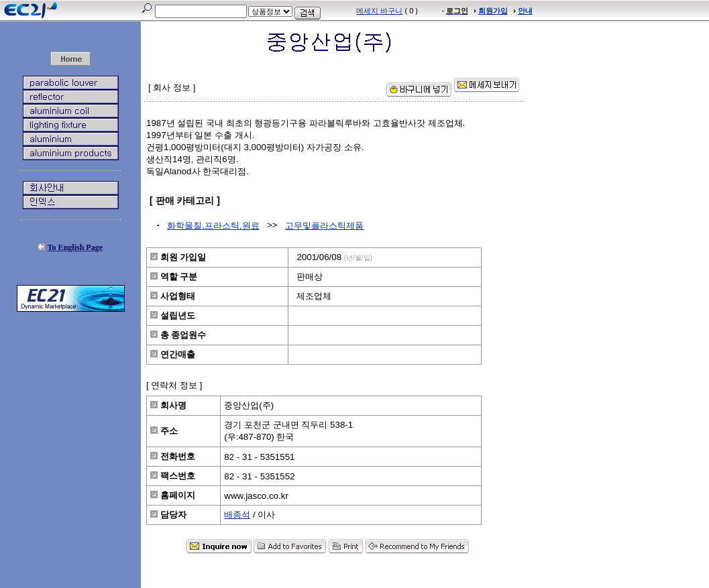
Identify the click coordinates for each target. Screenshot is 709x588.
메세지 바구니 (379, 11)
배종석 (237, 515)
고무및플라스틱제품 (324, 226)
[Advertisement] (70, 409)
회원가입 (493, 11)
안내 (525, 11)
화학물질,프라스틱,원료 (213, 226)
